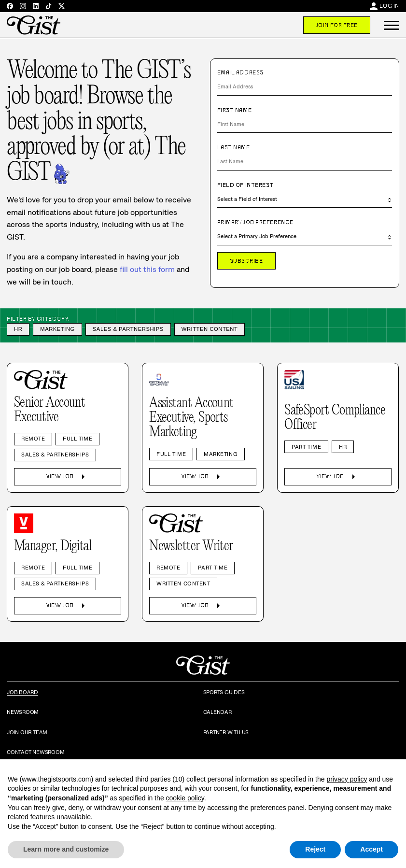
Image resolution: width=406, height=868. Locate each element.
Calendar (217, 712)
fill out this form (147, 269)
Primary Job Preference (255, 222)
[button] (392, 25)
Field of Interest (246, 185)
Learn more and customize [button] (66, 849)
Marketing (57, 329)
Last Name (234, 147)
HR (18, 329)
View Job (67, 477)
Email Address (240, 72)
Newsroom (23, 712)
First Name (235, 110)
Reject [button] (315, 849)
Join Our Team (27, 732)
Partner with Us (226, 732)
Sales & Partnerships (128, 329)
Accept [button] (371, 849)
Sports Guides (224, 692)
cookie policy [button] (185, 798)
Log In (389, 6)
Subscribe (246, 261)
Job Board (22, 692)
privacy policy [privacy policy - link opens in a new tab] (347, 779)
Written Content (210, 329)
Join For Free (337, 25)
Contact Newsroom (35, 752)
